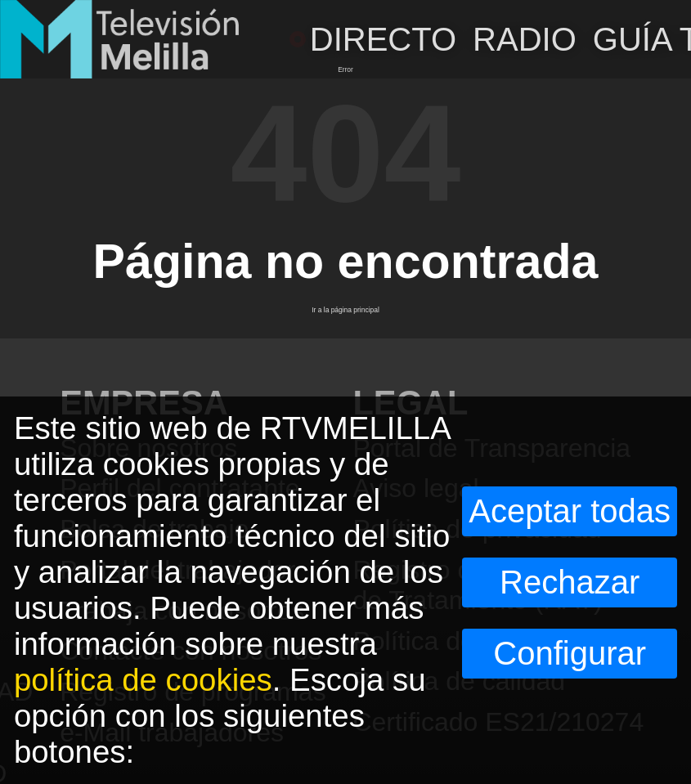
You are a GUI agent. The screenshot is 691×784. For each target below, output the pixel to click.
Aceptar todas (570, 511)
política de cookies (143, 680)
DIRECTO (373, 39)
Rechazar (570, 582)
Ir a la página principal (345, 310)
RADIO (525, 39)
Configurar (570, 653)
